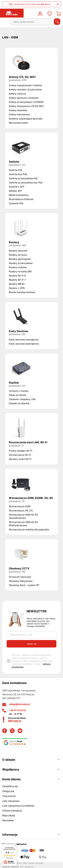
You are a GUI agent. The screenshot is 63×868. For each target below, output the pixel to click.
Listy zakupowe (11, 801)
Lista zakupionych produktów (18, 806)
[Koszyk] (59, 15)
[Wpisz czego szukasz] (35, 22)
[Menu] (5, 23)
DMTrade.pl (15, 721)
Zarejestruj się (10, 786)
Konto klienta (11, 779)
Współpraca (11, 769)
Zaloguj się (8, 791)
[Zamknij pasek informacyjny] (58, 4)
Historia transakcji (12, 811)
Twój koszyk (9, 796)
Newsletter (37, 611)
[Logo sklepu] (12, 13)
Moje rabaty (9, 815)
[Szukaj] (57, 22)
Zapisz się (31, 644)
